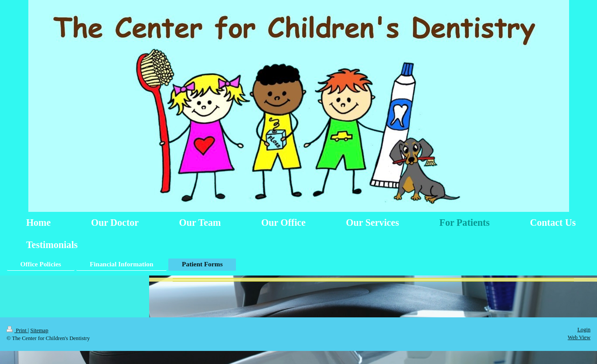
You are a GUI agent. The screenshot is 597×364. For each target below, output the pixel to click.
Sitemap (39, 330)
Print (17, 330)
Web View (579, 337)
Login (584, 330)
